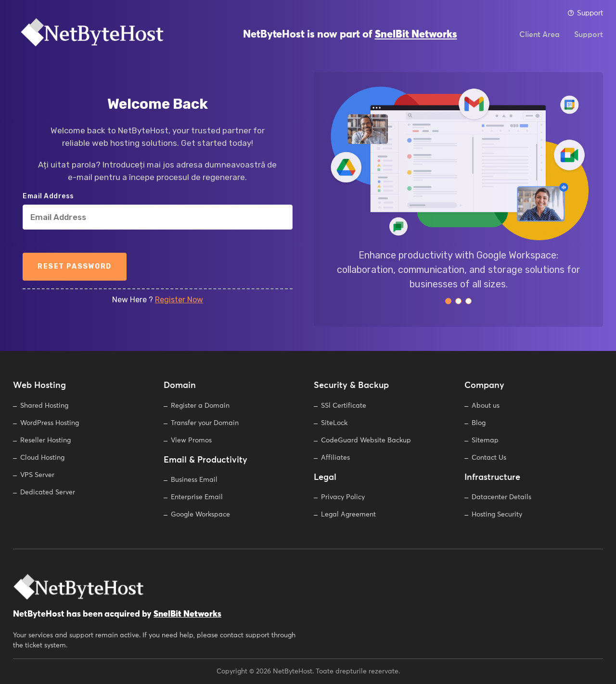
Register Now (179, 300)
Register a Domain (200, 406)
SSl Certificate (344, 406)
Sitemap (485, 440)
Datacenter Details (501, 497)
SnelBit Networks (416, 39)
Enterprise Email (197, 497)
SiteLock (334, 423)
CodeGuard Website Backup (366, 440)
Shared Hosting (44, 406)
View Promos (191, 440)
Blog (479, 423)
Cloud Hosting (42, 458)
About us (486, 406)
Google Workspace (200, 515)
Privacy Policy (343, 497)
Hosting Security (497, 515)
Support (585, 13)
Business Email (194, 480)
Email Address (48, 196)
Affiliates (335, 458)
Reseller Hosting (45, 440)
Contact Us (489, 458)
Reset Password (75, 266)
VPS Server (37, 475)
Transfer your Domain (205, 423)
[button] (448, 301)
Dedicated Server (48, 492)
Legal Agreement (348, 515)
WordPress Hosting (50, 423)
